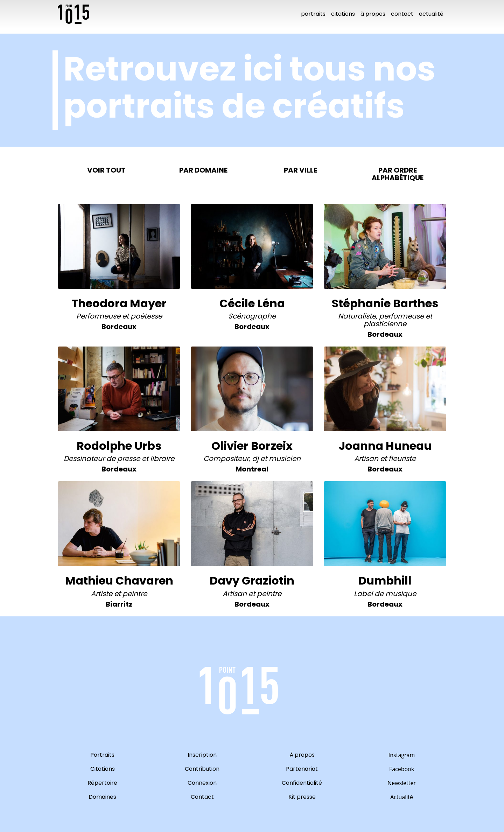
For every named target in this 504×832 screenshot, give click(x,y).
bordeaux (119, 327)
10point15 (73, 14)
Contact (402, 14)
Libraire (162, 459)
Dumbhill (385, 581)
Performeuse (98, 316)
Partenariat (302, 769)
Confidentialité (302, 783)
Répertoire (102, 783)
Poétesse (146, 316)
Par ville (300, 170)
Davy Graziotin (252, 581)
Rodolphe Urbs (119, 446)
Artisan (366, 459)
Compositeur (226, 459)
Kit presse (302, 797)
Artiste (102, 594)
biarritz (119, 604)
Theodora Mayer (119, 303)
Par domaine (203, 170)
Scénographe (252, 316)
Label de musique (385, 594)
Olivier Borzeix (252, 446)
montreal (252, 469)
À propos (373, 14)
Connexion (202, 783)
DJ (255, 459)
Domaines (102, 797)
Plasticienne (385, 324)
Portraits (313, 14)
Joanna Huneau (385, 446)
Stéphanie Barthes (385, 303)
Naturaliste (357, 316)
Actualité (431, 14)
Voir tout (106, 170)
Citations (343, 14)
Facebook (402, 769)
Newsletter (402, 783)
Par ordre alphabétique (398, 174)
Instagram (402, 755)
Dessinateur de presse (102, 459)
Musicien (285, 459)
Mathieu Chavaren (119, 581)
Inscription (202, 755)
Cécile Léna (252, 303)
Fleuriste (402, 459)
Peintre (135, 594)
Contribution (202, 769)
